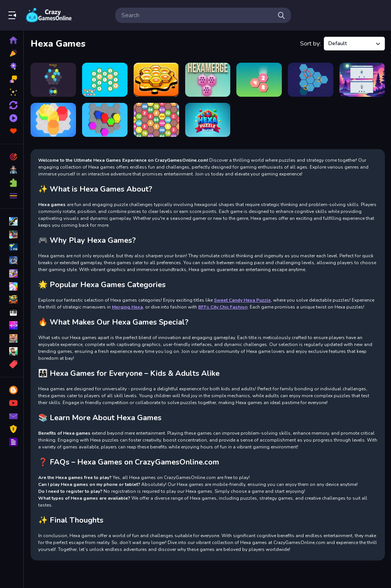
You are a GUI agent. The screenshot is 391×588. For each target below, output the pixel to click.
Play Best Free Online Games (49, 15)
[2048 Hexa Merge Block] (156, 120)
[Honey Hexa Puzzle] (156, 80)
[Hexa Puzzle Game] (311, 80)
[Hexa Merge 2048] (259, 80)
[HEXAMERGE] (208, 80)
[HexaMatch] (362, 80)
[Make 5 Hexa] (53, 80)
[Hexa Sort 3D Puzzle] (105, 120)
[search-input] (197, 15)
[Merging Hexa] (105, 80)
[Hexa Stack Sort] (53, 120)
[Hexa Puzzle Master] (208, 120)
